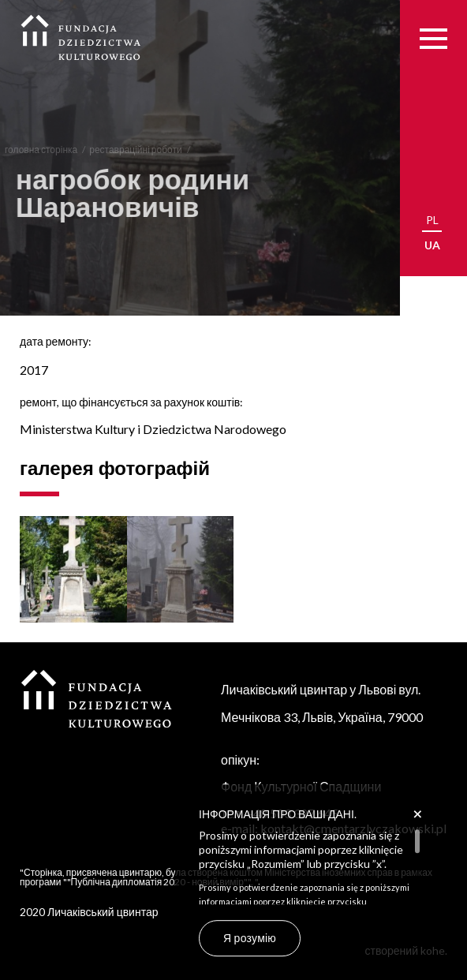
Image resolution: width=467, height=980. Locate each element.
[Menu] (433, 38)
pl (432, 220)
